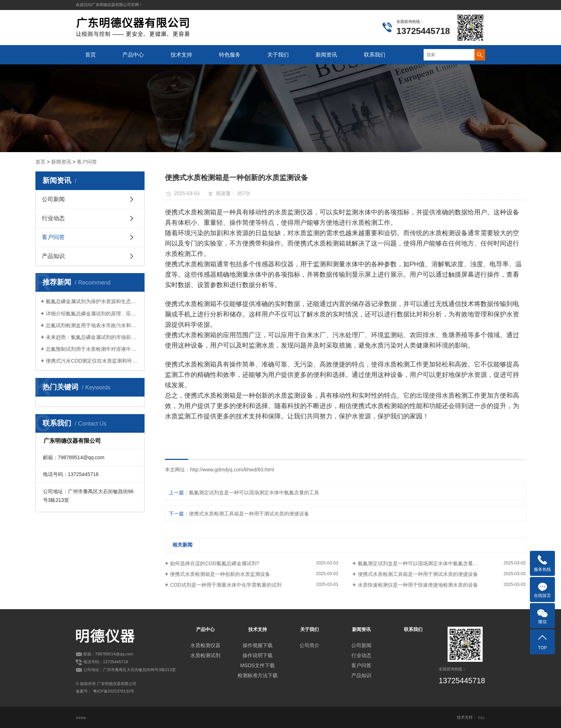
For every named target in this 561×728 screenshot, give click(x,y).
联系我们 (375, 55)
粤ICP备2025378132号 (114, 691)
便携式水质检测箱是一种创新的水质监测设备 (220, 574)
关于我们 (278, 55)
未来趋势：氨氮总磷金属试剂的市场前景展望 (92, 337)
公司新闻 (53, 199)
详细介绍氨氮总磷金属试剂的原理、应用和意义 (92, 314)
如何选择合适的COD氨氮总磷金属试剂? (214, 563)
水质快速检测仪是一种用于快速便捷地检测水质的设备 (418, 585)
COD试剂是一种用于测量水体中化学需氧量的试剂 (226, 585)
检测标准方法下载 (258, 675)
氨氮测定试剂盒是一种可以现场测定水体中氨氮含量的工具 (254, 492)
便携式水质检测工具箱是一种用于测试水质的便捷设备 (249, 514)
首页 (91, 55)
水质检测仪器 (205, 645)
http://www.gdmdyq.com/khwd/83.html (232, 470)
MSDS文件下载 (257, 665)
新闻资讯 (326, 55)
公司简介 (309, 645)
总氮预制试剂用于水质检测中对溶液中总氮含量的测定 (92, 349)
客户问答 (87, 162)
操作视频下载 (258, 645)
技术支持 (181, 55)
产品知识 (53, 256)
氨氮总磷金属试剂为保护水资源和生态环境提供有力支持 (92, 301)
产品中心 (133, 55)
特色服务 (230, 55)
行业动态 (53, 218)
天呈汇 (479, 717)
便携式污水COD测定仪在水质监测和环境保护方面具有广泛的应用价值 (92, 361)
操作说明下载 (258, 655)
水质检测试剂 (205, 655)
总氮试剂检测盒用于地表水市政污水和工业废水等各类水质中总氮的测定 (92, 325)
